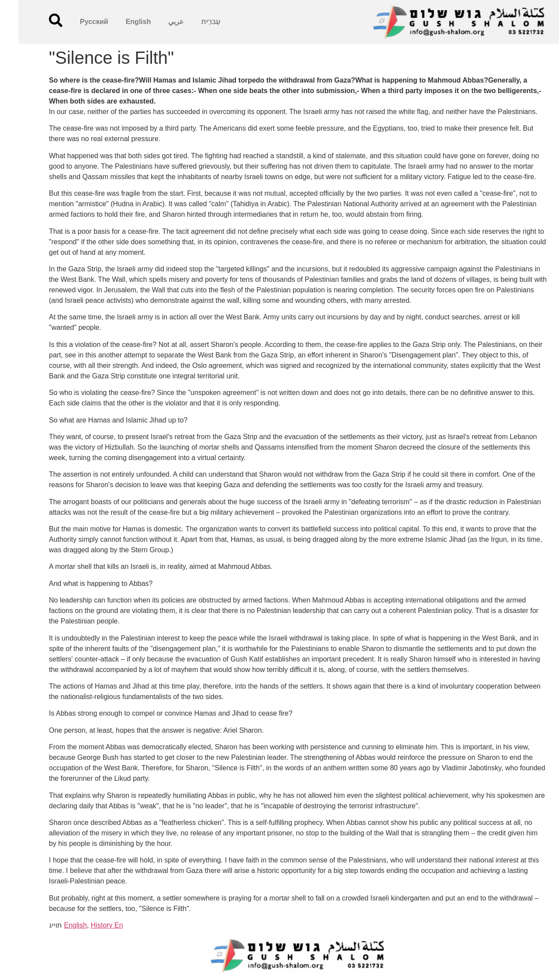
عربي (158, 22)
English (120, 22)
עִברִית (192, 22)
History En (89, 925)
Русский (76, 22)
